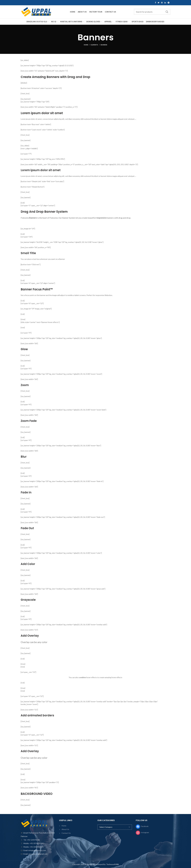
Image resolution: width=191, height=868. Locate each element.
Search (167, 12)
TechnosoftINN (113, 864)
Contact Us (66, 833)
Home (86, 45)
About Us (65, 829)
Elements (94, 45)
